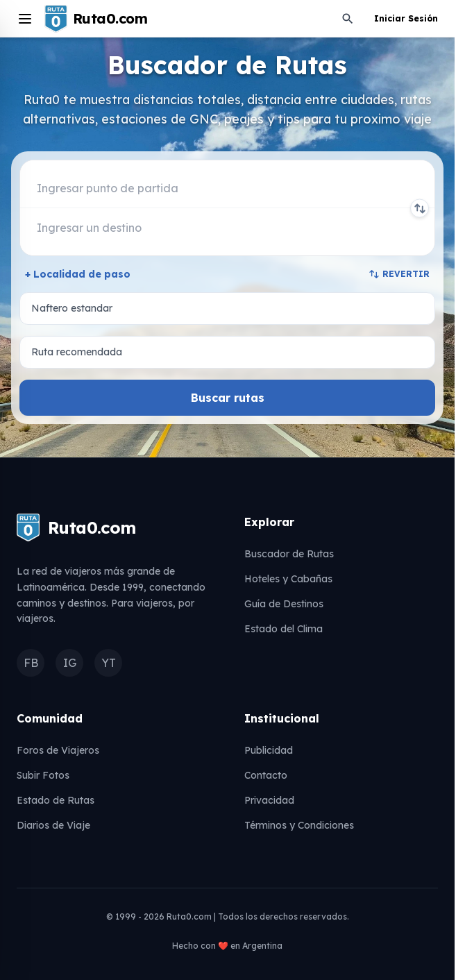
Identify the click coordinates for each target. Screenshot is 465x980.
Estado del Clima (284, 629)
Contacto (266, 775)
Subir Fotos (43, 775)
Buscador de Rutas (289, 554)
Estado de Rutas (56, 800)
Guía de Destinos (284, 604)
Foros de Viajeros (58, 750)
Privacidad (269, 800)
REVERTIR (399, 274)
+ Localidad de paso (78, 274)
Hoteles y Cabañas (288, 579)
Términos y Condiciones (299, 825)
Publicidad (269, 750)
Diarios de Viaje (53, 825)
